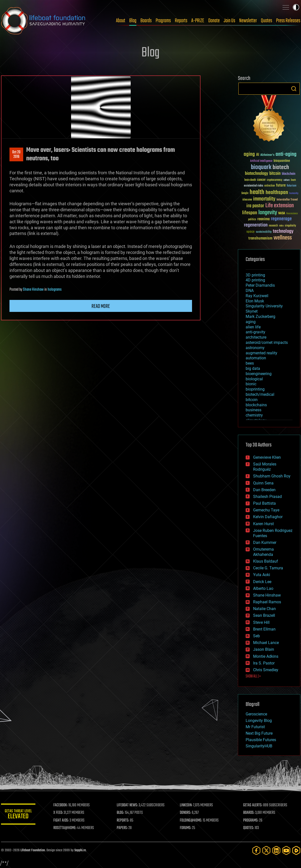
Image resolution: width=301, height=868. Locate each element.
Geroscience (256, 714)
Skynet (252, 311)
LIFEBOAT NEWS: (128, 805)
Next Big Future (259, 733)
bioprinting (255, 389)
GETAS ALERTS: (253, 805)
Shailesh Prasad (267, 497)
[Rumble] (296, 850)
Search (294, 89)
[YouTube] (286, 850)
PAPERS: (122, 828)
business (253, 410)
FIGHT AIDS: (62, 821)
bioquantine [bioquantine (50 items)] (282, 161)
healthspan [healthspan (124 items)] (277, 193)
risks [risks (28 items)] (281, 226)
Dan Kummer (265, 542)
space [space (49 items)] (251, 232)
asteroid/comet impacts (267, 342)
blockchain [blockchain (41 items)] (289, 174)
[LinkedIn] (276, 850)
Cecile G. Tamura (268, 568)
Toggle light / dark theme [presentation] (296, 7)
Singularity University (264, 306)
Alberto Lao (263, 588)
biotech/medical (260, 394)
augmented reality (261, 353)
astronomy (255, 348)
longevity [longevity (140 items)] (268, 213)
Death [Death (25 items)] (293, 180)
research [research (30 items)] (273, 226)
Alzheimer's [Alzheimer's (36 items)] (267, 155)
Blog (133, 21)
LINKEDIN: (186, 805)
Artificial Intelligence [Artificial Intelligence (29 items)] (261, 161)
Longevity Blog (259, 721)
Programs (163, 21)
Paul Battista (264, 503)
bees (250, 363)
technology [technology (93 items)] (283, 232)
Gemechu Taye (266, 510)
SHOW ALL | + (253, 676)
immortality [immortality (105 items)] (264, 199)
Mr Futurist (255, 727)
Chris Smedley (266, 670)
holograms (55, 290)
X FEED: (59, 813)
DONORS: (186, 813)
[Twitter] (266, 850)
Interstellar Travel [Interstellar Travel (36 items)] (287, 200)
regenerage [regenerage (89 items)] (281, 219)
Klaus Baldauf (266, 561)
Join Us (229, 21)
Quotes (266, 21)
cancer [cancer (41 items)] (261, 180)
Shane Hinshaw (33, 290)
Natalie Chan (264, 609)
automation (256, 358)
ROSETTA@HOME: (65, 828)
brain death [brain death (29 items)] (250, 180)
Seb (256, 636)
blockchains (256, 405)
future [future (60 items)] (281, 185)
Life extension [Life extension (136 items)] (280, 206)
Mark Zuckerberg (260, 317)
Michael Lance (266, 643)
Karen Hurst (263, 524)
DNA (250, 291)
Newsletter (248, 21)
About (121, 21)
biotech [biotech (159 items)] (281, 167)
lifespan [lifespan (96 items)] (250, 213)
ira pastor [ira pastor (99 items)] (255, 206)
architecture (256, 337)
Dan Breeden (264, 490)
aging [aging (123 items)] (249, 154)
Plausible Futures (261, 740)
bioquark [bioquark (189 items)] (261, 167)
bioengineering (259, 374)
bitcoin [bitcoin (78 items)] (275, 174)
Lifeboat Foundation (33, 850)
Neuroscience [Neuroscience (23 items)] (292, 214)
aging (251, 322)
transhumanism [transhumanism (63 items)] (260, 238)
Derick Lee (262, 582)
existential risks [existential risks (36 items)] (253, 186)
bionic (251, 384)
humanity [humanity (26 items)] (294, 194)
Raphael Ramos (267, 602)
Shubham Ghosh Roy (272, 476)
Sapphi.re (80, 850)
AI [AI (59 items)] (258, 155)
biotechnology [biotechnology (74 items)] (256, 174)
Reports (181, 21)
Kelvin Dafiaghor (268, 517)
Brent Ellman (264, 629)
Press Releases (288, 21)
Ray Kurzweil (257, 296)
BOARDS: (249, 813)
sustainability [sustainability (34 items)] (264, 232)
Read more (101, 306)
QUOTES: (249, 828)
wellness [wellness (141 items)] (283, 238)
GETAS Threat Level (18, 815)
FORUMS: (186, 828)
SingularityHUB (259, 746)
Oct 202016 (16, 155)
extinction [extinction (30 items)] (270, 186)
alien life (253, 327)
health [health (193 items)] (257, 192)
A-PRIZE (198, 21)
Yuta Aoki (262, 575)
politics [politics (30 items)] (252, 220)
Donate (214, 21)
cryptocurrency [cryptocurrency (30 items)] (275, 180)
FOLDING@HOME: (191, 821)
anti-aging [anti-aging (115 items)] (286, 154)
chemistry (254, 415)
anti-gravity (255, 332)
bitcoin (252, 400)
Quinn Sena (263, 483)
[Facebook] (256, 850)
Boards (146, 21)
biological (254, 379)
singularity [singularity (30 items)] (290, 226)
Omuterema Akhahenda (263, 552)
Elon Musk (255, 301)
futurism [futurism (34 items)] (292, 186)
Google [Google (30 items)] (245, 193)
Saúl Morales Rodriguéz (265, 467)
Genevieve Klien (267, 457)
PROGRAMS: (251, 821)
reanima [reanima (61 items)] (263, 219)
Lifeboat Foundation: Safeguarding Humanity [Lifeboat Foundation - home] (43, 21)
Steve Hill (261, 622)
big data (253, 368)
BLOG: (121, 813)
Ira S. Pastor (264, 663)
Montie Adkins (266, 656)
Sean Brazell (264, 615)
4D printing (255, 280)
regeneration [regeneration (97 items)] (256, 225)
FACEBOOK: (61, 805)
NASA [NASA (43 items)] (282, 214)
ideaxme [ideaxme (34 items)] (247, 200)
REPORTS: (123, 821)
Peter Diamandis (260, 285)
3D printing (255, 275)
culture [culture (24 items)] (287, 180)
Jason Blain (264, 649)
